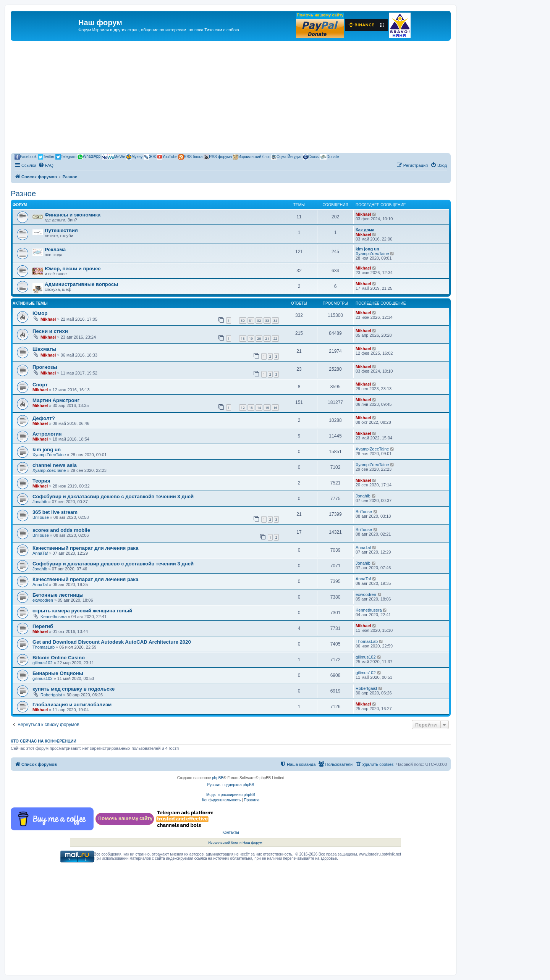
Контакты (231, 832)
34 (275, 320)
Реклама (55, 249)
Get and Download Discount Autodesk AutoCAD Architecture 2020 (112, 642)
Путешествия (61, 230)
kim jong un (367, 249)
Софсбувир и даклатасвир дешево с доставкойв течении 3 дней (113, 496)
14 (259, 408)
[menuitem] (46, 165)
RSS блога (190, 157)
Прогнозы (45, 367)
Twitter (46, 157)
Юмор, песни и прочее (73, 269)
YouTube (167, 157)
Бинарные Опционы (58, 673)
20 (259, 338)
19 (251, 338)
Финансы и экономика (73, 215)
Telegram (66, 157)
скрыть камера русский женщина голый (82, 611)
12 (243, 408)
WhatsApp (89, 157)
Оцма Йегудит (286, 157)
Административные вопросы (81, 284)
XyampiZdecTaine (372, 253)
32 (259, 320)
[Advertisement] (231, 98)
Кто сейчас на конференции (44, 741)
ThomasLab (44, 647)
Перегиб (43, 626)
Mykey (134, 157)
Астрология (47, 434)
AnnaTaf (40, 553)
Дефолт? (44, 418)
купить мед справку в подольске (74, 689)
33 (267, 320)
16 (275, 408)
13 (251, 408)
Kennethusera (54, 617)
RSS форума (218, 157)
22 (275, 338)
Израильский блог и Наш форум (235, 842)
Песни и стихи (50, 331)
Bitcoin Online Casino (59, 658)
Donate (329, 157)
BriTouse (41, 517)
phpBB (218, 778)
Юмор (40, 313)
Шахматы (44, 349)
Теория (41, 481)
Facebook (26, 157)
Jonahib (40, 502)
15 (267, 408)
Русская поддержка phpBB (231, 785)
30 (243, 320)
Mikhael (363, 214)
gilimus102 (43, 663)
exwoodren (43, 600)
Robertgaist (51, 695)
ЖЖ (150, 157)
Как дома (365, 230)
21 (267, 338)
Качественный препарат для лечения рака (85, 548)
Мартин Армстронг (56, 400)
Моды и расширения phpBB (231, 795)
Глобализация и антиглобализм (72, 705)
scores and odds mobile (61, 530)
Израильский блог (252, 157)
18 (243, 338)
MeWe (113, 157)
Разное (23, 194)
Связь (311, 157)
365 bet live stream (55, 512)
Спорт (40, 385)
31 (251, 320)
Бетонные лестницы (58, 595)
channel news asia (55, 465)
